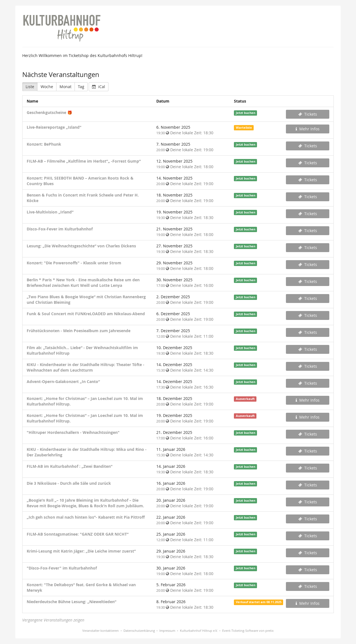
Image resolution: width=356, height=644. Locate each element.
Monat (65, 87)
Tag (81, 87)
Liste (30, 87)
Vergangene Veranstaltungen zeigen (53, 620)
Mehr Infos (308, 129)
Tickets (308, 114)
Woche (47, 87)
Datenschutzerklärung (139, 631)
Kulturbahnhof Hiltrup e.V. (199, 631)
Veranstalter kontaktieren (101, 631)
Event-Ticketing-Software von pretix (248, 631)
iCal (99, 87)
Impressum (167, 631)
